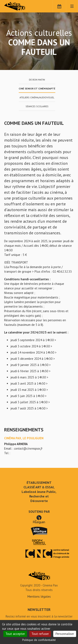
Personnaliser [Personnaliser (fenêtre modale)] (65, 634)
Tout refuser (40, 634)
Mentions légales (39, 596)
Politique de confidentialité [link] (39, 640)
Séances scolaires (37, 106)
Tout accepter (15, 634)
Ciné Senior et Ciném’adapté (37, 88)
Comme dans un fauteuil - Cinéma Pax (39, 576)
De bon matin (37, 80)
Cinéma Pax (21, 6)
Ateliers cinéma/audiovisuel (37, 97)
